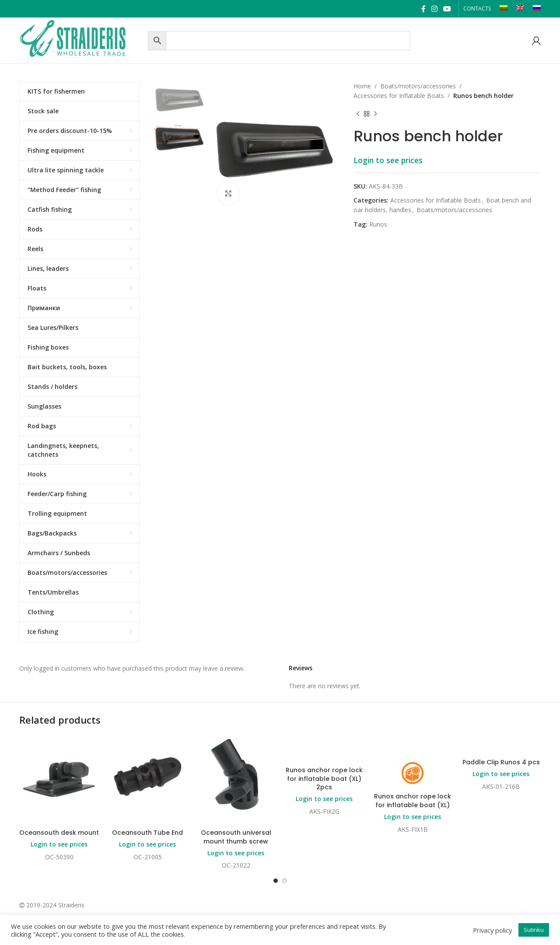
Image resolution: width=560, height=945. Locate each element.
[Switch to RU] (537, 9)
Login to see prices (388, 160)
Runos (378, 224)
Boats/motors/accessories (418, 86)
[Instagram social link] (434, 9)
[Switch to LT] (504, 9)
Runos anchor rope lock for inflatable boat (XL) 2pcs (324, 779)
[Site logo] (81, 40)
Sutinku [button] (534, 930)
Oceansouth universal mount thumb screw (236, 837)
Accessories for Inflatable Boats (399, 96)
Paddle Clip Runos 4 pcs (501, 762)
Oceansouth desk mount (59, 833)
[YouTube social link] (447, 9)
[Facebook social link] (423, 9)
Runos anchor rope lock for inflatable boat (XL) (413, 801)
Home (362, 86)
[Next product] (375, 114)
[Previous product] (358, 114)
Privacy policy (492, 930)
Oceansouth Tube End (147, 833)
